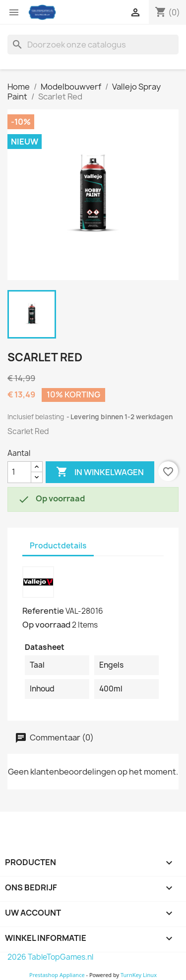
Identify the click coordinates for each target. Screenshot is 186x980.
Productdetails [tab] (58, 546)
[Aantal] (19, 472)
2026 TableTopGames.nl (50, 957)
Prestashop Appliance (57, 975)
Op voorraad (46, 625)
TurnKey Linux (139, 975)
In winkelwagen (100, 472)
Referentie (43, 611)
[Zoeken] (93, 45)
